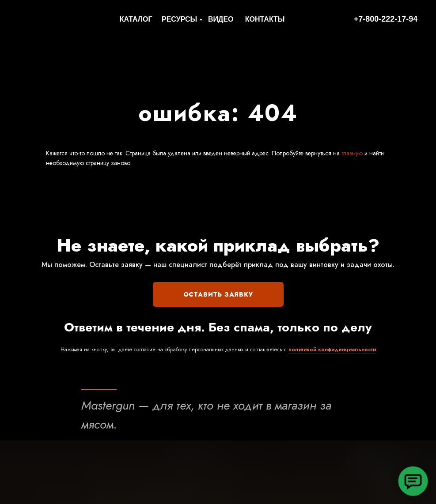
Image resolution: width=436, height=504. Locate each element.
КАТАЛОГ (136, 19)
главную (351, 153)
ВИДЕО (221, 19)
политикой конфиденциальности (332, 350)
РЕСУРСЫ (179, 19)
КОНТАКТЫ (265, 19)
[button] (413, 481)
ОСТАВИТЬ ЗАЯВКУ (218, 294)
